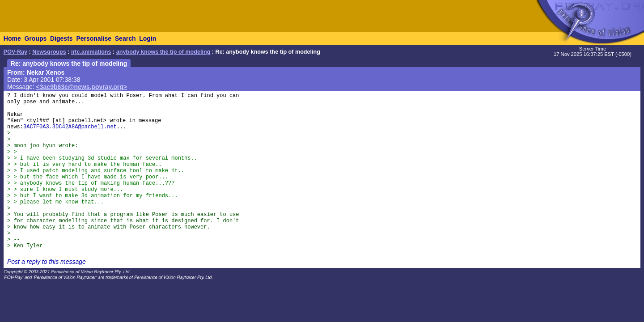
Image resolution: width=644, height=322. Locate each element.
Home (12, 38)
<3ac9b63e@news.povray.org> (82, 87)
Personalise (94, 38)
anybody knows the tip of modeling (163, 52)
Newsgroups (49, 52)
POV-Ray (15, 52)
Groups (35, 38)
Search (125, 38)
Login (148, 38)
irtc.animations (91, 52)
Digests (61, 38)
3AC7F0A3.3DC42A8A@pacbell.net (70, 127)
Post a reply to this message (47, 262)
